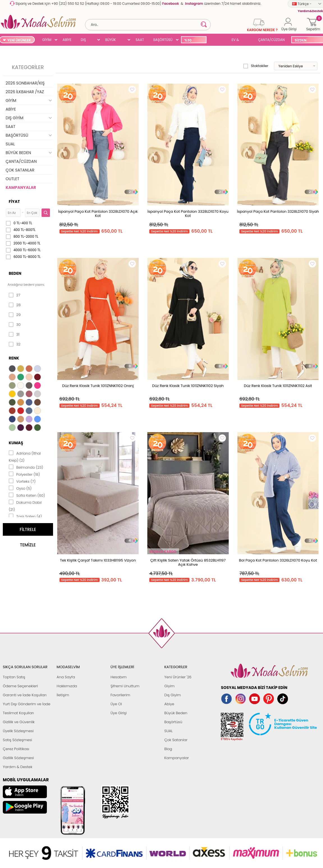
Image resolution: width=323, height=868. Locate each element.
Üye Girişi (119, 713)
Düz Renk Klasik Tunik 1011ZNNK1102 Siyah (188, 386)
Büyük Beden (176, 713)
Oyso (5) (20, 488)
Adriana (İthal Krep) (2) (25, 456)
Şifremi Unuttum (125, 686)
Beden (15, 273)
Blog (168, 749)
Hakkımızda (67, 686)
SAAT (140, 40)
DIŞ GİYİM (85, 40)
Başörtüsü (173, 722)
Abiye (169, 704)
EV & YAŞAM (237, 40)
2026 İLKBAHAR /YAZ (25, 92)
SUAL (218, 40)
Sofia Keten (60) (27, 495)
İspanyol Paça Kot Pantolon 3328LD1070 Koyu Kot (188, 214)
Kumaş (16, 443)
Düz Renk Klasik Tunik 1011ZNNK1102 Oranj (98, 386)
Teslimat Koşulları (18, 713)
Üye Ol (116, 704)
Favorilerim (120, 695)
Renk (14, 358)
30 (15, 325)
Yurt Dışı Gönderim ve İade (27, 704)
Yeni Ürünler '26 (178, 677)
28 (15, 305)
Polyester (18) (24, 474)
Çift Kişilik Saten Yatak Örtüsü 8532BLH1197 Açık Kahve (188, 562)
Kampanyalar (177, 758)
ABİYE (67, 40)
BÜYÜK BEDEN (111, 40)
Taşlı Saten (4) (25, 516)
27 (14, 295)
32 (15, 344)
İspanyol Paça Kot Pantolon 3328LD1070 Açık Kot (98, 214)
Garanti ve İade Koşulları (25, 695)
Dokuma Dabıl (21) (25, 506)
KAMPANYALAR (21, 187)
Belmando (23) (26, 467)
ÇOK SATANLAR (20, 170)
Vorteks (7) (22, 481)
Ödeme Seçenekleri (20, 686)
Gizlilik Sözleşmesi (18, 758)
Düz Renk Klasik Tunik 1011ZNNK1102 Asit (278, 386)
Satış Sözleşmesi (17, 740)
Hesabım (119, 677)
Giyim (169, 686)
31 (14, 335)
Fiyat (14, 201)
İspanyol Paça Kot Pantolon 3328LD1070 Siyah (278, 211)
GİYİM (47, 40)
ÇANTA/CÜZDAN (272, 40)
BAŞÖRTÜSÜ (163, 40)
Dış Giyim (172, 695)
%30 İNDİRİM (191, 41)
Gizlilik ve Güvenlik (19, 722)
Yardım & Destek (18, 767)
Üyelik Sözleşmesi (18, 731)
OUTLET (12, 179)
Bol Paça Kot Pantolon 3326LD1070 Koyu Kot (278, 560)
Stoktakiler (256, 66)
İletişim (63, 695)
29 (15, 315)
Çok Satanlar (176, 740)
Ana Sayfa (66, 677)
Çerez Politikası (16, 749)
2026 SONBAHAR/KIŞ (25, 83)
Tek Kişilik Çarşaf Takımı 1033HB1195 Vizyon (98, 560)
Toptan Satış (14, 677)
